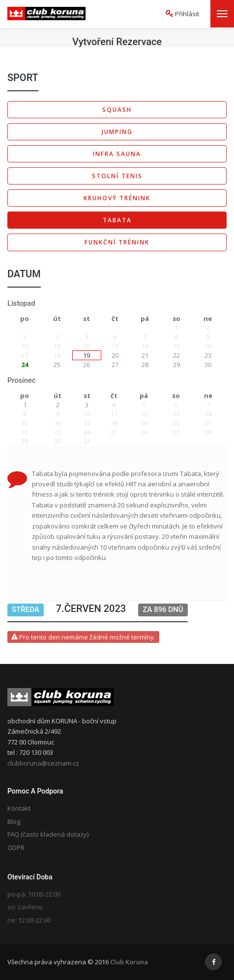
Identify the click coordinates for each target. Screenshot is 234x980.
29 (176, 365)
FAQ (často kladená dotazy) (48, 834)
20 (115, 355)
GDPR (16, 848)
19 (87, 355)
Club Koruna (129, 962)
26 (87, 365)
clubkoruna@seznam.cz (43, 763)
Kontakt (19, 808)
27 (115, 365)
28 (145, 365)
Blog (14, 821)
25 (57, 365)
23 (208, 355)
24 (25, 365)
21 (145, 355)
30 (208, 365)
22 (176, 355)
